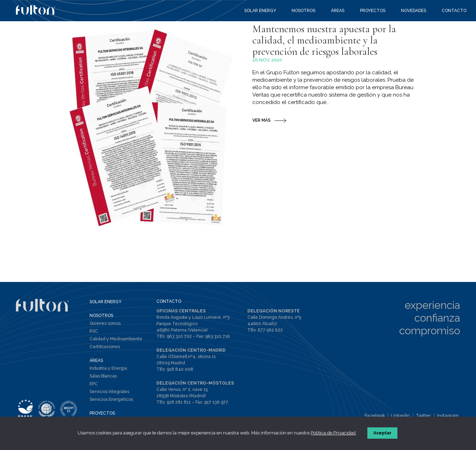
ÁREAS (96, 361)
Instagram (449, 416)
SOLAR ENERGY (105, 302)
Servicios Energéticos (111, 400)
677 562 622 (269, 330)
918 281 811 (179, 402)
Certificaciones (105, 347)
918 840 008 (180, 369)
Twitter (425, 416)
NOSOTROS (101, 316)
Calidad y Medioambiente (116, 340)
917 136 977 (215, 402)
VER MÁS (262, 152)
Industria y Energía (108, 369)
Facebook (378, 416)
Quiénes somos (105, 324)
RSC (94, 332)
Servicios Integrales (109, 392)
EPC (94, 385)
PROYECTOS (102, 414)
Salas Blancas (103, 377)
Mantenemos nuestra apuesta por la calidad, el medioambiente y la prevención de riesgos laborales (330, 70)
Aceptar (383, 434)
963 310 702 (179, 337)
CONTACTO (169, 302)
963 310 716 (215, 337)
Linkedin (403, 416)
